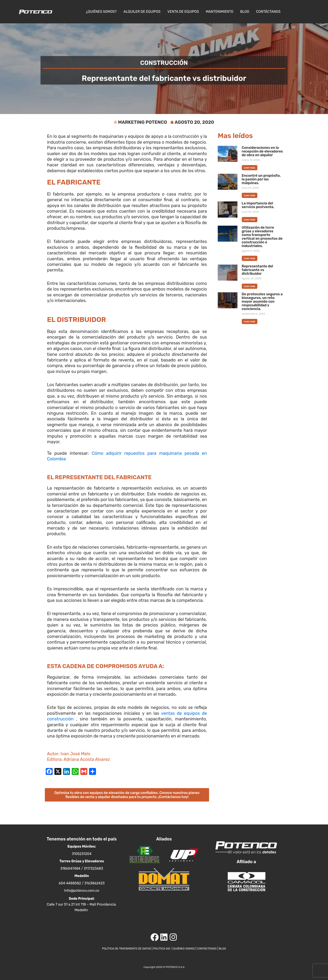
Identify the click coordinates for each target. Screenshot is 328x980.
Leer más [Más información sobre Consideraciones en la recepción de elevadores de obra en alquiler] (250, 168)
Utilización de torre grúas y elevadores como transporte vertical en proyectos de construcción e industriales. (262, 237)
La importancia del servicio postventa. (258, 206)
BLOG (227, 949)
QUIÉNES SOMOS (186, 949)
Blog (245, 12)
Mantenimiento (220, 12)
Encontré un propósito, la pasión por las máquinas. (261, 179)
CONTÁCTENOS (210, 949)
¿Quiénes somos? (101, 12)
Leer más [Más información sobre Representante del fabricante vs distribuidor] (250, 287)
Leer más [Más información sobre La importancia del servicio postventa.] (250, 220)
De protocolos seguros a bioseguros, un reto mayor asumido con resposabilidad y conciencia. (262, 302)
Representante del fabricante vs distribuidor (257, 271)
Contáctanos (268, 12)
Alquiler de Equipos (142, 12)
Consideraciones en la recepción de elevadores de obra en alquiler (262, 152)
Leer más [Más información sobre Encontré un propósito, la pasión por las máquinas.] (250, 196)
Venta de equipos (183, 12)
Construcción (164, 63)
